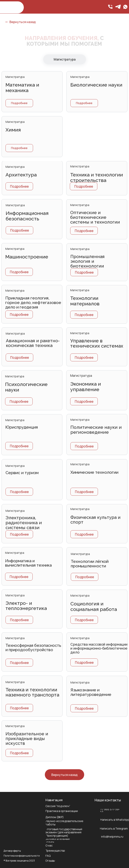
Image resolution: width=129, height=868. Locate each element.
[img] (125, 7)
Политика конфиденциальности (22, 856)
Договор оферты (12, 851)
